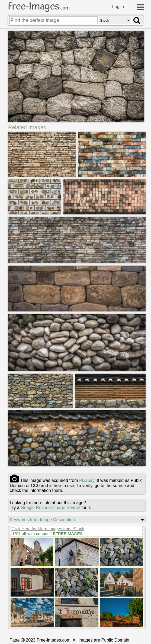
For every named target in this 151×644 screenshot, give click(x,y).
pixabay (87, 480)
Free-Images (39, 6)
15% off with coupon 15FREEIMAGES (47, 533)
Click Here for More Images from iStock (48, 528)
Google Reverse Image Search (50, 507)
